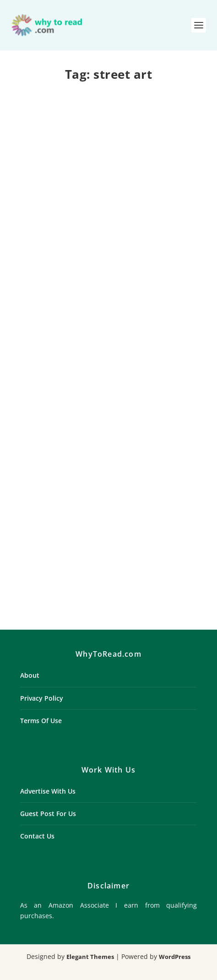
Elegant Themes (90, 957)
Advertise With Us (48, 791)
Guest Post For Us (48, 814)
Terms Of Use (41, 721)
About (30, 675)
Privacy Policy (42, 698)
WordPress (175, 957)
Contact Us (37, 836)
